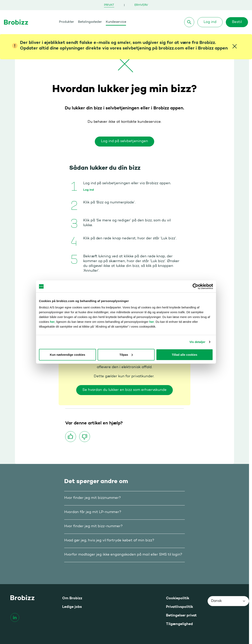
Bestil (237, 22)
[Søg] (189, 22)
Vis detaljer (197, 342)
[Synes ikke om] (85, 437)
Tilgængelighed (179, 624)
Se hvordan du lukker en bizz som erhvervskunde (125, 390)
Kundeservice (116, 22)
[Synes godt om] (71, 437)
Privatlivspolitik (179, 607)
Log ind (210, 22)
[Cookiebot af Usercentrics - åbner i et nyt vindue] (195, 286)
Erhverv (141, 5)
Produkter (66, 22)
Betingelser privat (181, 616)
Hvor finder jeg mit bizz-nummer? (93, 526)
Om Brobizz (72, 598)
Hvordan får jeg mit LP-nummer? (93, 512)
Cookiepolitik (178, 598)
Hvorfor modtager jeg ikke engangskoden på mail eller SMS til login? (123, 555)
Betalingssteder (90, 22)
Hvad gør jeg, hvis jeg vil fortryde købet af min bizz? (109, 541)
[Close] (235, 46)
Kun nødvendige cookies (67, 354)
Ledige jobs (72, 607)
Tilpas (126, 354)
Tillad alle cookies (185, 354)
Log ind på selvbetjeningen (124, 141)
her (52, 322)
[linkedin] (15, 617)
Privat (109, 5)
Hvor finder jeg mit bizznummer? (92, 498)
